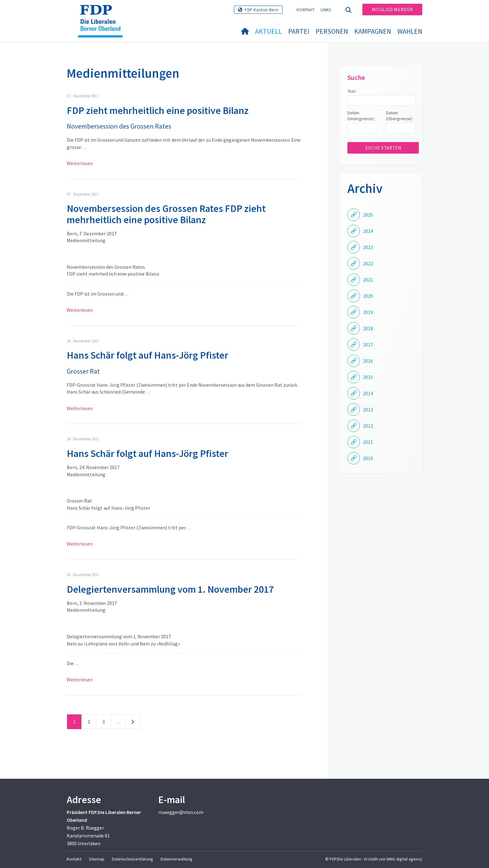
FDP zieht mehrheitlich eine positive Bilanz (158, 110)
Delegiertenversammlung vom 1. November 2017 (170, 589)
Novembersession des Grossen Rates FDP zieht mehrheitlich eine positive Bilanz (166, 214)
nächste (133, 723)
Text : (352, 91)
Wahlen (410, 31)
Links (326, 10)
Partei (299, 31)
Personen (332, 31)
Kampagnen (373, 31)
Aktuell (269, 31)
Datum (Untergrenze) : (361, 116)
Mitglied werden (392, 10)
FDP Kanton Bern (262, 10)
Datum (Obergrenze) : (400, 116)
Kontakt (305, 10)
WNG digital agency (404, 859)
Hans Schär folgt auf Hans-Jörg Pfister (148, 355)
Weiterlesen (80, 163)
